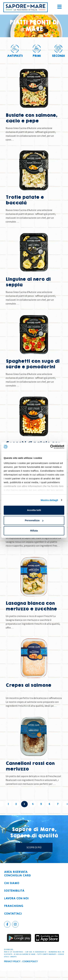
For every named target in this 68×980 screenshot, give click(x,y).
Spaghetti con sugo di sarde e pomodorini (32, 364)
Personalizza (34, 520)
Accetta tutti (34, 510)
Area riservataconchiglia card (17, 874)
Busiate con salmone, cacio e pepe (31, 118)
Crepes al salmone (28, 685)
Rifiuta (34, 531)
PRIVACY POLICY (12, 961)
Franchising (14, 906)
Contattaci (13, 914)
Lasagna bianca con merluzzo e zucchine (31, 606)
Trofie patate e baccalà (25, 200)
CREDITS (13, 957)
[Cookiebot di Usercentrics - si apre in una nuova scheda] (50, 447)
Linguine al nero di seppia (28, 282)
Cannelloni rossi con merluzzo (30, 766)
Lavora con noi (16, 899)
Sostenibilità (14, 891)
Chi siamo (12, 883)
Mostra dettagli (49, 500)
